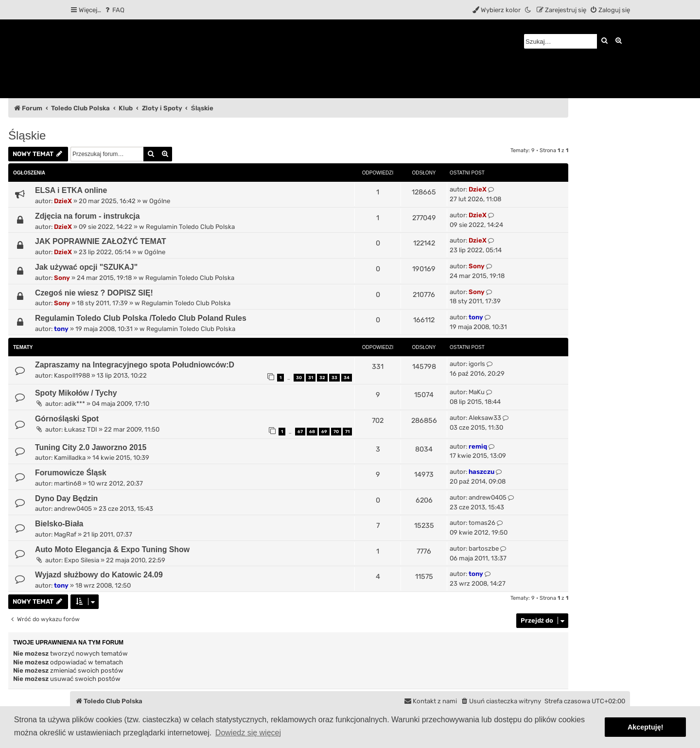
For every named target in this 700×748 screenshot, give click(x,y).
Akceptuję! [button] (646, 727)
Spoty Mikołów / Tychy (76, 393)
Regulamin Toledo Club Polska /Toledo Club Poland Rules (141, 318)
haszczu (481, 472)
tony (61, 329)
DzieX (63, 201)
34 (347, 378)
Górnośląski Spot (67, 419)
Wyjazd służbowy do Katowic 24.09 (99, 575)
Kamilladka (70, 458)
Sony (62, 278)
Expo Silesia (82, 560)
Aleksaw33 (485, 418)
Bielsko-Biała (59, 524)
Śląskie (27, 135)
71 (347, 432)
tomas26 (482, 523)
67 (300, 432)
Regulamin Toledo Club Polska (190, 227)
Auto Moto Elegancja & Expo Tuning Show (112, 549)
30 (299, 378)
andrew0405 (73, 509)
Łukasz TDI (81, 429)
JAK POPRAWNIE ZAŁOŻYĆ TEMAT (101, 241)
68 (312, 432)
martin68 (68, 483)
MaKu (477, 392)
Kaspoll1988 (72, 375)
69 (324, 432)
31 (311, 378)
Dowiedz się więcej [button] (248, 733)
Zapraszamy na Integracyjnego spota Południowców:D (135, 365)
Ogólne (160, 201)
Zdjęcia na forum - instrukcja (87, 216)
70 (336, 432)
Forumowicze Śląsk (71, 473)
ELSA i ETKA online (71, 190)
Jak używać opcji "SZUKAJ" (86, 267)
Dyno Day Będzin (66, 498)
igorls (477, 364)
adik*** (75, 404)
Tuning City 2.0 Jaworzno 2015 (91, 447)
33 (334, 378)
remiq (478, 446)
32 (322, 378)
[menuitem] (114, 10)
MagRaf (65, 534)
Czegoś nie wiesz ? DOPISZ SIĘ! (94, 293)
